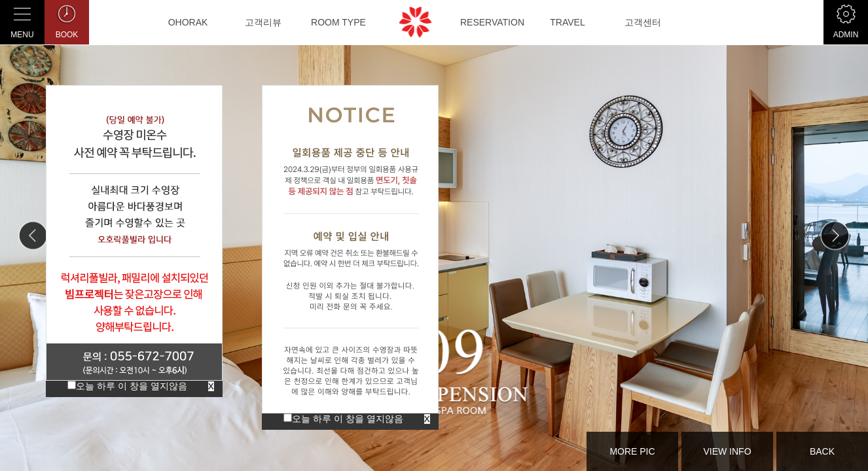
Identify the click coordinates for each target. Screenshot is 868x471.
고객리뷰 (263, 22)
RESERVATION (492, 22)
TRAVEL (567, 22)
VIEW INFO (727, 451)
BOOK (67, 20)
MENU (22, 20)
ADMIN (846, 20)
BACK (822, 451)
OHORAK (188, 22)
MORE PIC (632, 451)
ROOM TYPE (338, 22)
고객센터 (643, 22)
